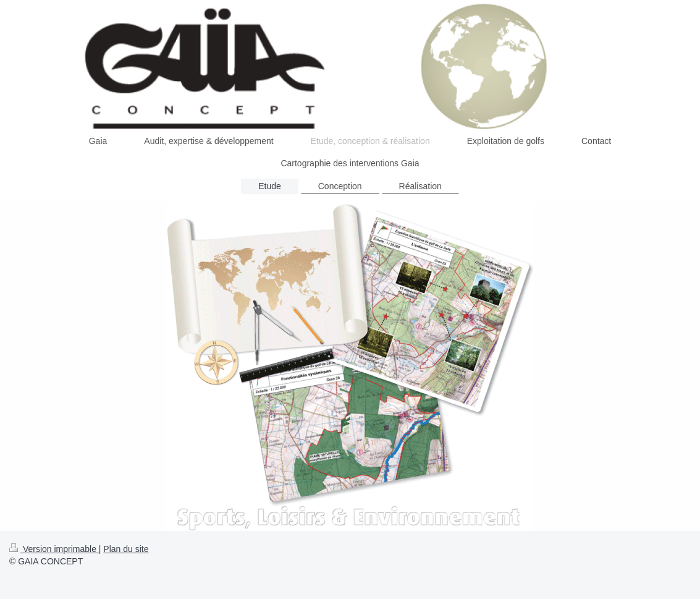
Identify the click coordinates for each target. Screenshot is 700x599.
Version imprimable (54, 549)
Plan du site (126, 549)
